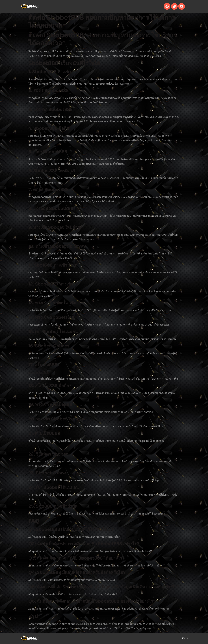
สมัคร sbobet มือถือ (39, 372)
